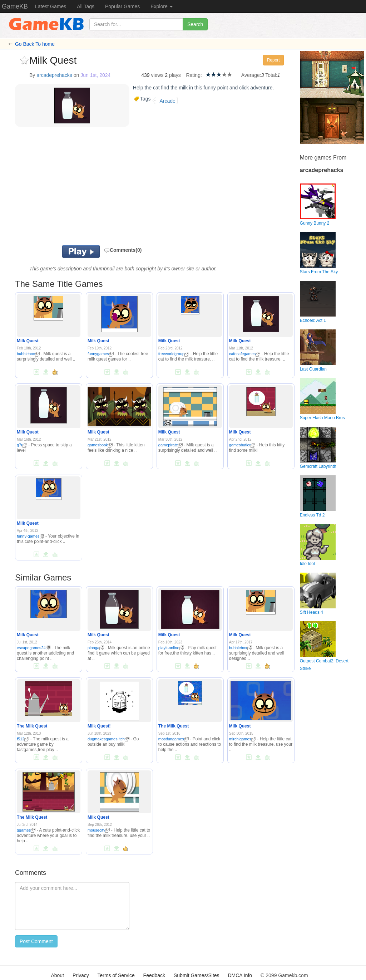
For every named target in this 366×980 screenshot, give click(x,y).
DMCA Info (240, 975)
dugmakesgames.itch (108, 739)
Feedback (154, 975)
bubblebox (28, 354)
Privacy (81, 975)
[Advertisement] (99, 188)
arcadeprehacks (54, 75)
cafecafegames (245, 354)
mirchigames (243, 739)
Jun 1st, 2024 (95, 75)
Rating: (194, 75)
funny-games (31, 536)
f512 (23, 739)
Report (273, 60)
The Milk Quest (32, 726)
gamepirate (170, 445)
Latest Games (51, 6)
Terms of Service (116, 975)
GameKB (15, 6)
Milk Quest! (99, 726)
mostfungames (174, 739)
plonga (96, 648)
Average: (251, 75)
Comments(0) (123, 250)
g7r (22, 445)
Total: (271, 75)
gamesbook (100, 445)
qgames (26, 830)
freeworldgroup (174, 354)
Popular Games (122, 6)
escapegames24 (34, 648)
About (57, 975)
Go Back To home (35, 44)
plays (175, 75)
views (157, 75)
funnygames (101, 354)
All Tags (86, 6)
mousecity (99, 830)
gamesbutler (242, 445)
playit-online (171, 648)
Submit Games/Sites (197, 975)
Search (195, 24)
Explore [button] (161, 6)
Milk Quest (28, 341)
